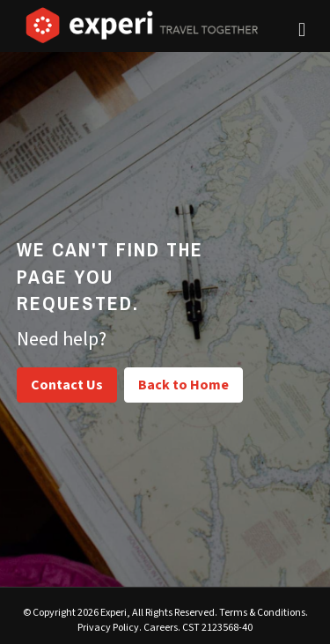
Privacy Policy (108, 628)
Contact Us (67, 385)
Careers (161, 628)
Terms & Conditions (262, 613)
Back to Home (183, 385)
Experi (114, 613)
